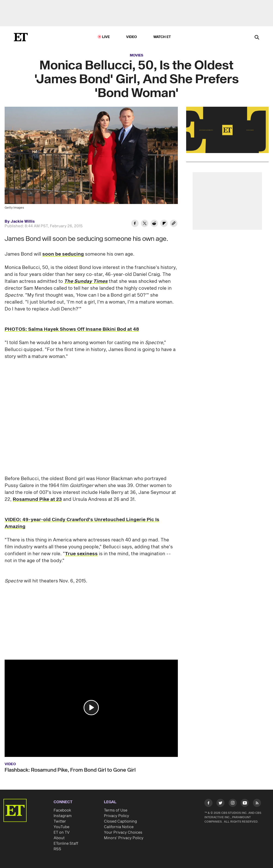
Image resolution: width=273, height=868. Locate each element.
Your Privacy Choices (123, 833)
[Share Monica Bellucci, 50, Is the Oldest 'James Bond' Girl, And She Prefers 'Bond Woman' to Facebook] (135, 224)
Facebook (62, 810)
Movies (136, 55)
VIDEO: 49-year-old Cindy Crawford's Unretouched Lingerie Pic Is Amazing (82, 523)
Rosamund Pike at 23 (37, 499)
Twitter (60, 821)
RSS (57, 849)
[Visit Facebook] (208, 804)
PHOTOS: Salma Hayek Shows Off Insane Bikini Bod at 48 (72, 329)
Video (132, 37)
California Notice (119, 827)
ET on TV (62, 833)
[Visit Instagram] (233, 804)
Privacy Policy (117, 816)
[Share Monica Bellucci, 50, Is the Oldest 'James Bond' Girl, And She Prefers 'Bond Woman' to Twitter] (145, 224)
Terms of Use (116, 810)
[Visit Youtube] (245, 804)
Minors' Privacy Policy (124, 838)
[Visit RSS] (257, 804)
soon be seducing (63, 254)
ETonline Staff (66, 844)
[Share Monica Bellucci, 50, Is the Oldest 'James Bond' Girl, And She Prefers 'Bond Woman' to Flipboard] (164, 224)
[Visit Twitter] (220, 804)
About (59, 838)
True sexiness (81, 554)
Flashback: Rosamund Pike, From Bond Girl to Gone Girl (70, 770)
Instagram (63, 816)
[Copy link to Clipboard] (174, 224)
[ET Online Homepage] (21, 37)
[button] (91, 708)
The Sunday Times (86, 281)
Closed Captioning (120, 821)
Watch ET (162, 37)
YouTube (61, 827)
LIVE (106, 37)
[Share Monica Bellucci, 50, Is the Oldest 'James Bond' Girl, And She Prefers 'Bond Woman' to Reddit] (154, 224)
